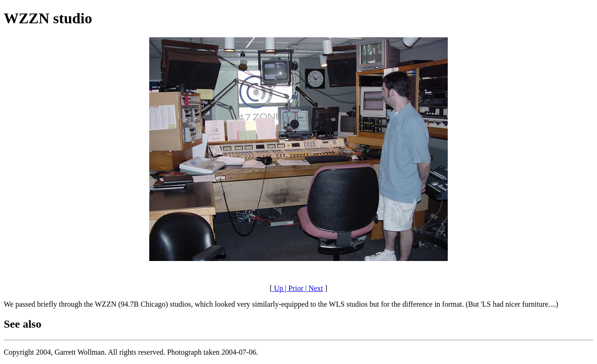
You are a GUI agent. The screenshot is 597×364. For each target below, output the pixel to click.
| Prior (293, 288)
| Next (313, 288)
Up (278, 288)
